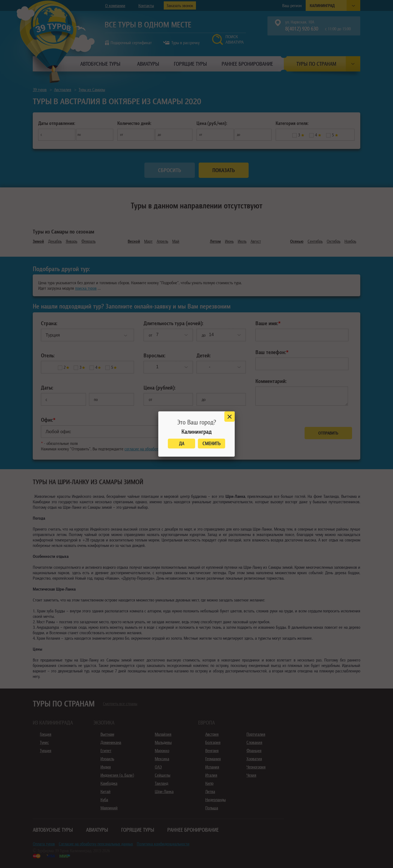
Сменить (212, 443)
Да (182, 443)
